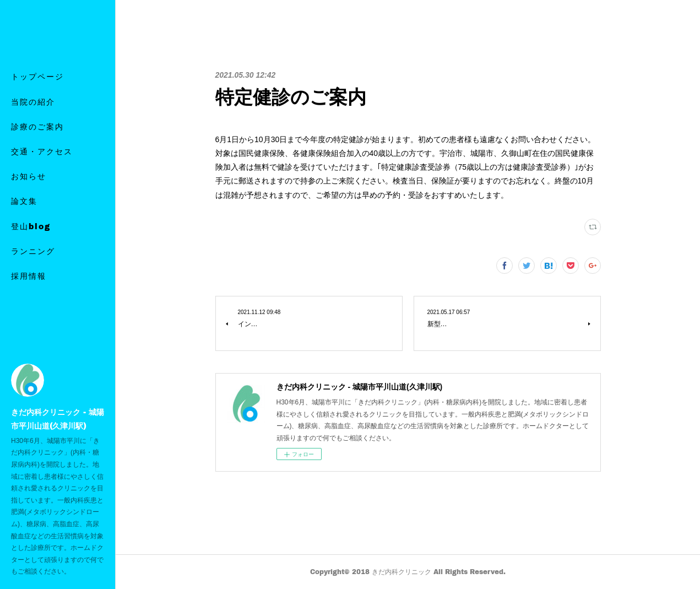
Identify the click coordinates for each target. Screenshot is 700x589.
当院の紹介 (33, 114)
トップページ (37, 90)
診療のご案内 (37, 139)
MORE (26, 239)
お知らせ (29, 189)
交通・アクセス (42, 164)
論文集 (24, 214)
